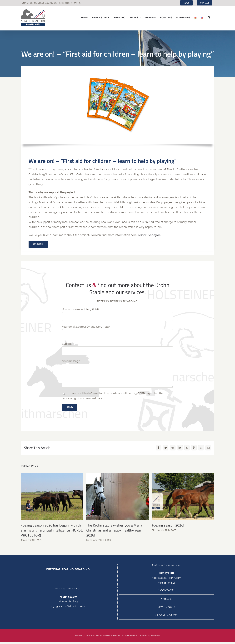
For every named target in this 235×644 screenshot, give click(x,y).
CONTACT (167, 590)
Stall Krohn (116, 636)
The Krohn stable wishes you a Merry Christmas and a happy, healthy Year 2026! (115, 530)
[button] (209, 17)
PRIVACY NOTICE (167, 607)
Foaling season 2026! (168, 525)
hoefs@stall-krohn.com (70, 3)
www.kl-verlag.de (149, 235)
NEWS (167, 599)
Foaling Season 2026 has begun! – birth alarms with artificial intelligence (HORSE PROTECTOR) (52, 530)
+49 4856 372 (51, 3)
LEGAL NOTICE (167, 615)
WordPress (155, 636)
